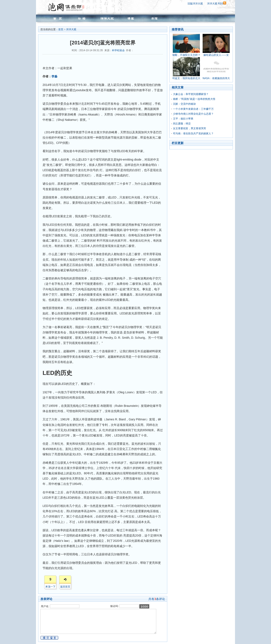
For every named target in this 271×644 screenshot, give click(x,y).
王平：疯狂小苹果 (183, 119)
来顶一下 (50, 587)
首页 (61, 29)
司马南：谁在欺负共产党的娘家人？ (193, 133)
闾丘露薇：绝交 (182, 124)
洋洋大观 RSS (217, 4)
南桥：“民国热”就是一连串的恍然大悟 (194, 99)
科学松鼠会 (118, 50)
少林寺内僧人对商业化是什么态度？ (193, 114)
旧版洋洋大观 (195, 4)
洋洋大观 (71, 29)
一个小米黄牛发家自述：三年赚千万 (193, 109)
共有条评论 (157, 599)
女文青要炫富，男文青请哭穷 (189, 128)
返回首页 (65, 587)
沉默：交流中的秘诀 (184, 104)
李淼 (54, 76)
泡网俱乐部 (67, 7)
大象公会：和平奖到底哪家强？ (191, 94)
